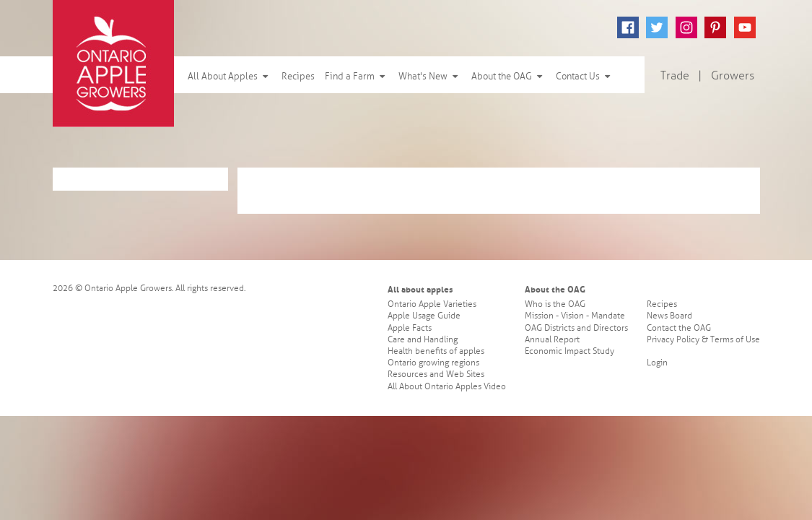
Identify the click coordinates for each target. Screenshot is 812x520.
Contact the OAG (679, 328)
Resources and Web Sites (436, 374)
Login (657, 363)
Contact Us (585, 77)
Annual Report (552, 340)
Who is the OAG (555, 304)
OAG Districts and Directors (576, 328)
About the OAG (508, 77)
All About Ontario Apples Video (447, 387)
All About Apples (230, 77)
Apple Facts (410, 328)
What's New (430, 77)
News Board (669, 316)
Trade (675, 76)
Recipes (298, 77)
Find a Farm (357, 77)
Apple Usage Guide (424, 316)
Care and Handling (423, 340)
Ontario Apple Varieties (432, 304)
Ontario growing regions (433, 363)
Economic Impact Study (569, 351)
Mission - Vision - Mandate (575, 316)
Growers (733, 76)
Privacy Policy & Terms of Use (703, 340)
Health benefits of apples (436, 351)
